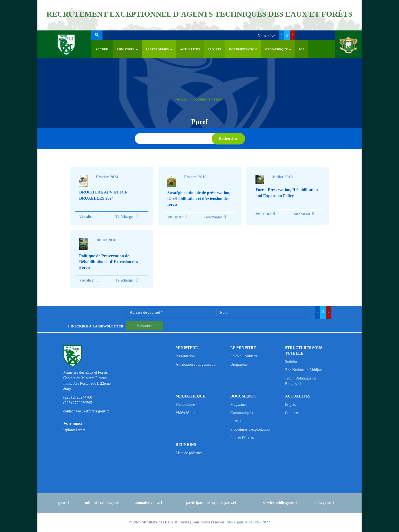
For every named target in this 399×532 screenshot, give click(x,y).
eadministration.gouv (101, 503)
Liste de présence (189, 453)
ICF (302, 49)
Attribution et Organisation (197, 364)
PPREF (236, 421)
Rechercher (228, 139)
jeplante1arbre (75, 430)
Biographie (239, 364)
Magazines (239, 405)
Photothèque (185, 405)
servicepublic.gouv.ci (280, 503)
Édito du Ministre (244, 356)
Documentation (243, 49)
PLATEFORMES (159, 49)
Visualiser (87, 217)
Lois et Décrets (242, 438)
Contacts (292, 413)
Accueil (102, 49)
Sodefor (291, 362)
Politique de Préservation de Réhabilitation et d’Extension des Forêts (109, 262)
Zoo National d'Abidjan (303, 370)
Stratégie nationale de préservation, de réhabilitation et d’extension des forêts (199, 199)
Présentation (185, 356)
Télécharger (127, 217)
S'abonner (144, 326)
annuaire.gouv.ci (148, 503)
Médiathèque (278, 49)
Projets (214, 49)
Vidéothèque (186, 413)
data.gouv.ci (324, 503)
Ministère (127, 49)
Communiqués (242, 413)
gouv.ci (64, 503)
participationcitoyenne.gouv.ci (211, 503)
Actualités (190, 49)
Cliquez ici (200, 25)
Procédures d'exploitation (250, 429)
